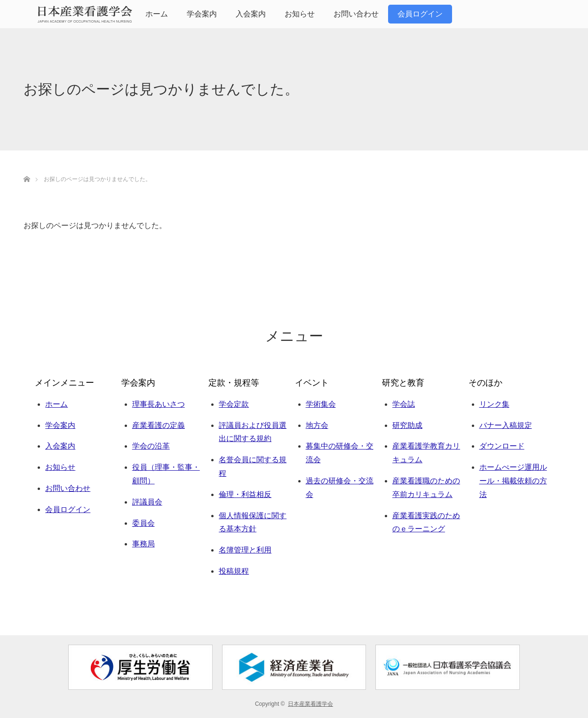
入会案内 (251, 14)
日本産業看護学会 (310, 704)
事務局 (143, 544)
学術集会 (321, 404)
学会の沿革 (151, 446)
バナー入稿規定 (506, 425)
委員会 (143, 523)
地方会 (317, 425)
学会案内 (202, 14)
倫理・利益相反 (245, 494)
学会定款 (234, 404)
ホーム (157, 14)
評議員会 (147, 502)
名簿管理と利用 (245, 550)
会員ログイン (420, 14)
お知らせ (300, 14)
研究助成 (407, 425)
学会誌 (404, 404)
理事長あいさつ (159, 404)
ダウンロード (502, 446)
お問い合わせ (356, 14)
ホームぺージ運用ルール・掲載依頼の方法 (513, 481)
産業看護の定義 (159, 425)
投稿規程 (234, 571)
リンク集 (494, 404)
